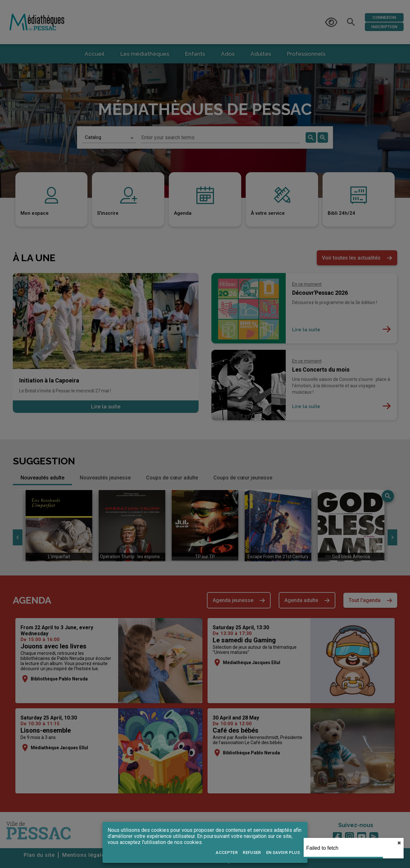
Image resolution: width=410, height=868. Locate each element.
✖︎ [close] (399, 843)
